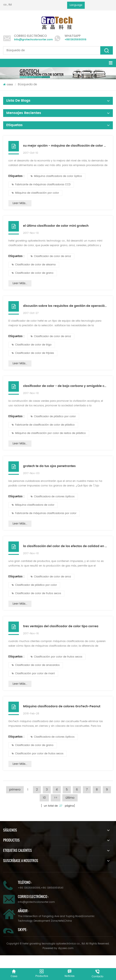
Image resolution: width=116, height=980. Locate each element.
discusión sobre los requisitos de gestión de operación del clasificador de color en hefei (65, 306)
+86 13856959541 (52, 888)
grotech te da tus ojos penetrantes (49, 466)
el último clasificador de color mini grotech (56, 226)
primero (15, 790)
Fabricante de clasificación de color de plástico (43, 425)
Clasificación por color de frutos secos (56, 657)
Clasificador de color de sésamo (34, 265)
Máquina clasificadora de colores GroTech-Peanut (62, 706)
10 (44, 798)
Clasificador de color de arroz (51, 256)
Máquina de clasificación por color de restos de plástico (49, 433)
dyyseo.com (66, 948)
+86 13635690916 (29, 888)
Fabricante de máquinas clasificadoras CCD (41, 185)
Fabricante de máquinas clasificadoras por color (44, 513)
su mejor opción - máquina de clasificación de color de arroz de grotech (65, 146)
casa (8, 85)
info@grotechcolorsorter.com (33, 40)
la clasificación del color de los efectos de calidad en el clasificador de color (65, 546)
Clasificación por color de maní (33, 674)
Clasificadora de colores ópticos (53, 497)
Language (76, 5)
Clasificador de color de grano (33, 273)
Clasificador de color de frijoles (33, 353)
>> (56, 798)
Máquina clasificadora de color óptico (56, 176)
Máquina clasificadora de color (33, 505)
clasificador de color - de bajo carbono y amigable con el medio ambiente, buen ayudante (65, 386)
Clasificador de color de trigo (32, 345)
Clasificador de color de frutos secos (36, 593)
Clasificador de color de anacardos (36, 665)
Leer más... (20, 203)
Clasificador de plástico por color (53, 416)
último (70, 798)
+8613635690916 (76, 40)
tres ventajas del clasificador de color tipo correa (61, 626)
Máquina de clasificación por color (35, 193)
